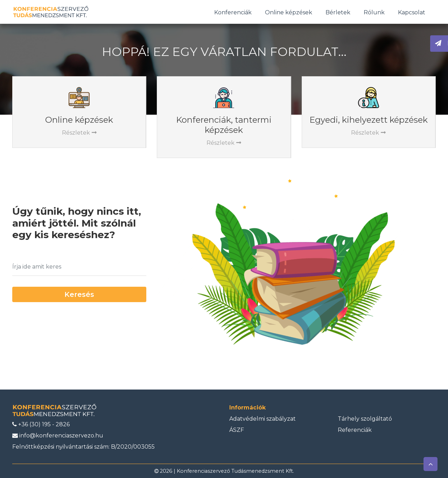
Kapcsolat (412, 12)
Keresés (79, 294)
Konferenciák (233, 12)
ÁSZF (237, 430)
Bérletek (338, 12)
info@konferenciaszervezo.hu (58, 436)
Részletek (79, 133)
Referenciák (355, 430)
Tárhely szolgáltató (365, 419)
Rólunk (374, 12)
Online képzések (289, 12)
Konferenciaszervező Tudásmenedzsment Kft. (235, 471)
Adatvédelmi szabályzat (262, 419)
